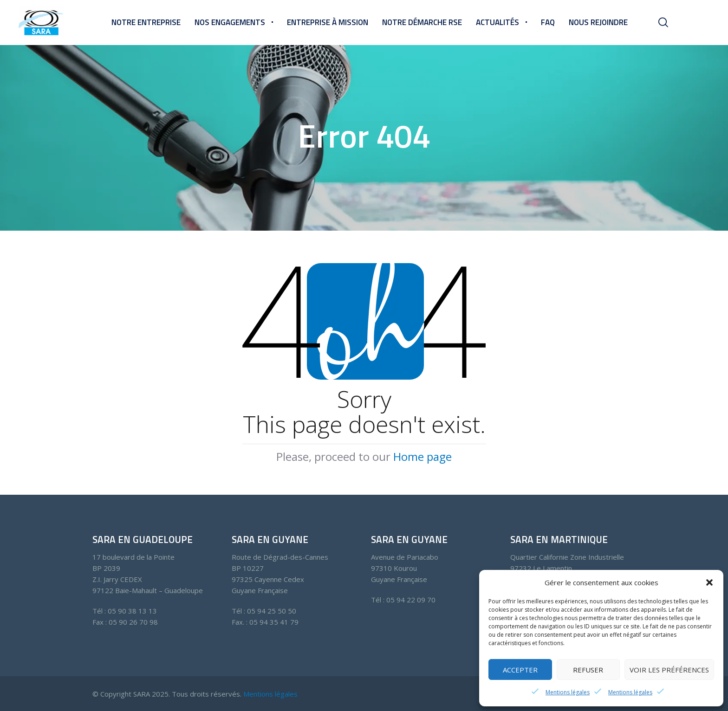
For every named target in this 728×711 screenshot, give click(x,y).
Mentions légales (568, 692)
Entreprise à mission (328, 22)
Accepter (520, 670)
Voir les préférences (669, 670)
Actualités (497, 22)
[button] (709, 582)
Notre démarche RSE (422, 22)
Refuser (588, 670)
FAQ (548, 22)
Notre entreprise (146, 22)
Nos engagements (230, 22)
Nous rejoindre (598, 22)
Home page (422, 456)
